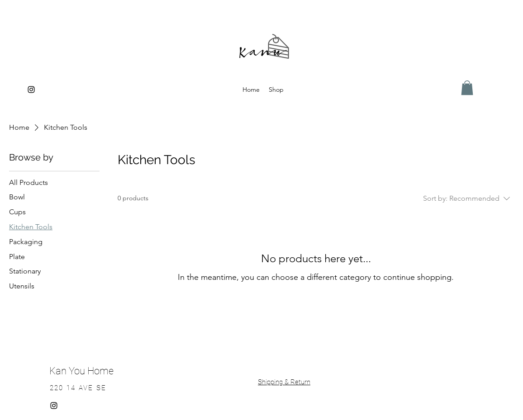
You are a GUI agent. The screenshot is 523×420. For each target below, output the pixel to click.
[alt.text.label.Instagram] (31, 90)
